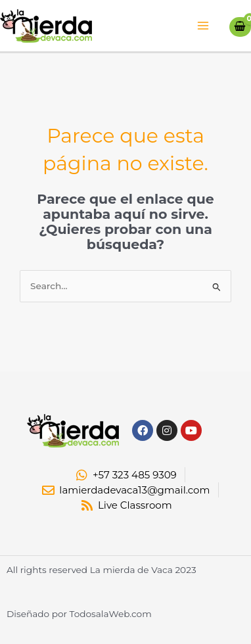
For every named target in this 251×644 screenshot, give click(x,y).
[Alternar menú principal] (203, 26)
